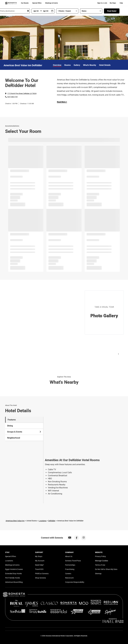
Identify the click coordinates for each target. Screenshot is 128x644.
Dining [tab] (10, 426)
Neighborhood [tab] (14, 438)
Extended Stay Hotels (13, 574)
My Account (40, 561)
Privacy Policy (100, 556)
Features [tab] (12, 420)
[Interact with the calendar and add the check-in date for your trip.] (52, 11)
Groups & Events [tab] (24, 432)
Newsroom (69, 578)
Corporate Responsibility (75, 582)
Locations (9, 561)
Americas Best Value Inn (15, 521)
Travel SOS (39, 569)
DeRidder (52, 521)
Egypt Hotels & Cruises (14, 569)
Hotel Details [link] (105, 65)
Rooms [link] (68, 65)
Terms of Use (100, 565)
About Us (69, 556)
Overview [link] (57, 65)
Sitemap (98, 574)
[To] (46, 11)
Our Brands (25, 3)
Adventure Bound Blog (14, 582)
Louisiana (43, 521)
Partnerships (70, 565)
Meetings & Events (52, 3)
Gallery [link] (77, 65)
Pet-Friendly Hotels (13, 578)
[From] (36, 11)
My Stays (113, 3)
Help (121, 3)
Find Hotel (112, 11)
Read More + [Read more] (62, 102)
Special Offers (37, 3)
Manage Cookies (102, 561)
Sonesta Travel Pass (73, 561)
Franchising (70, 569)
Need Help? (39, 565)
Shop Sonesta (40, 578)
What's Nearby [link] (90, 65)
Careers (68, 574)
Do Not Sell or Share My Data (106, 569)
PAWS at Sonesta (42, 574)
